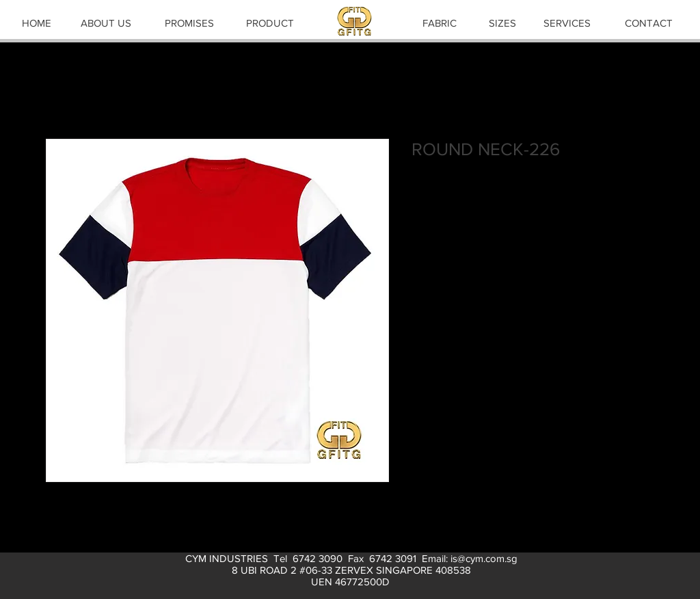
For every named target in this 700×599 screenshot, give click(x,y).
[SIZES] (502, 23)
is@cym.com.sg (484, 558)
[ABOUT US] (106, 23)
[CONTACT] (649, 23)
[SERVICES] (567, 23)
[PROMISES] (189, 23)
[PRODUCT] (270, 23)
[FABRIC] (440, 23)
